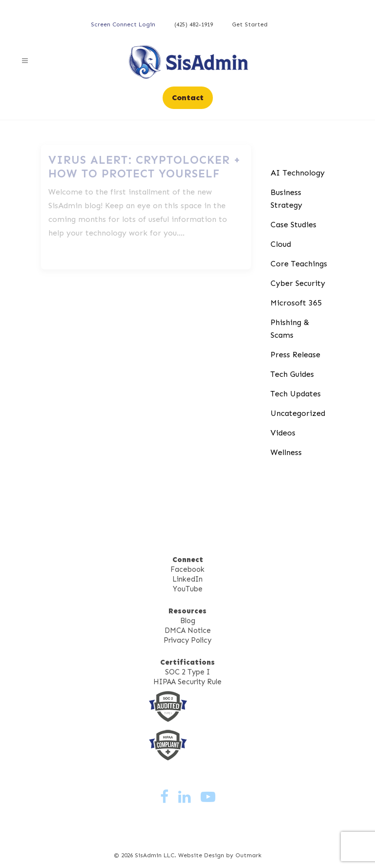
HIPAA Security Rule (187, 682)
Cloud (281, 244)
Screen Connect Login (123, 24)
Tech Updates (296, 394)
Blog (188, 621)
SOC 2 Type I (187, 672)
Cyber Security (298, 283)
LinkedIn (187, 579)
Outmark (248, 855)
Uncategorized (298, 413)
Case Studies (293, 225)
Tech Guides (292, 374)
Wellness (286, 452)
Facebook (187, 569)
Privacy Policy (187, 640)
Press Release (295, 355)
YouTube (188, 589)
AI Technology (298, 173)
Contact (188, 98)
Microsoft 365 (296, 303)
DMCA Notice (188, 630)
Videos (283, 433)
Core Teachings (299, 264)
